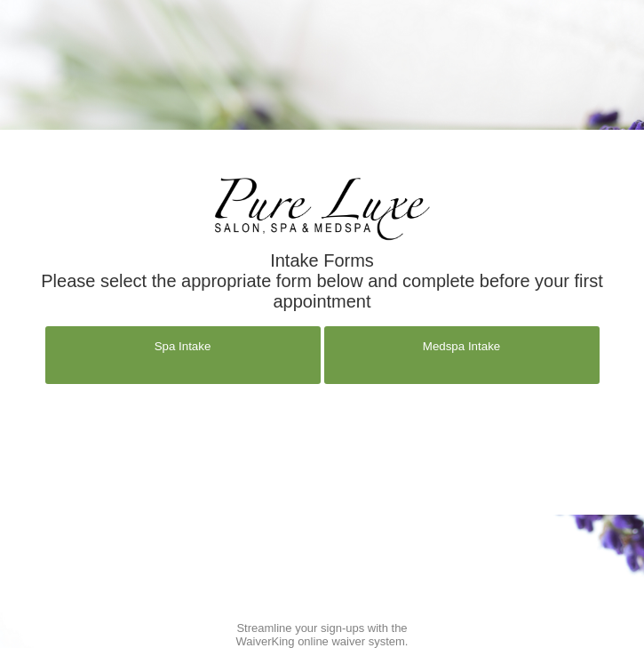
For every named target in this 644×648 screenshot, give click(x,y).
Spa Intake (183, 346)
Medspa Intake (461, 346)
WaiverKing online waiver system (321, 641)
